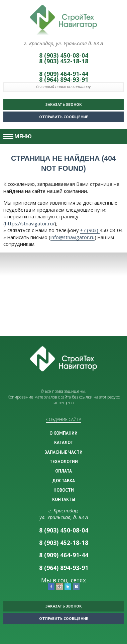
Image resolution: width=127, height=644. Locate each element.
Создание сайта (64, 419)
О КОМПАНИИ (63, 433)
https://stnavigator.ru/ (30, 223)
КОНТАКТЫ (64, 499)
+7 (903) (90, 230)
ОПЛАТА (63, 471)
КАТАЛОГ (63, 442)
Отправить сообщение (48, 115)
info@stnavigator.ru (73, 237)
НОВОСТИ (64, 490)
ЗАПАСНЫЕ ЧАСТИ (64, 452)
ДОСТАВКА (64, 481)
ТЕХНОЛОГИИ (64, 461)
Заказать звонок (64, 104)
